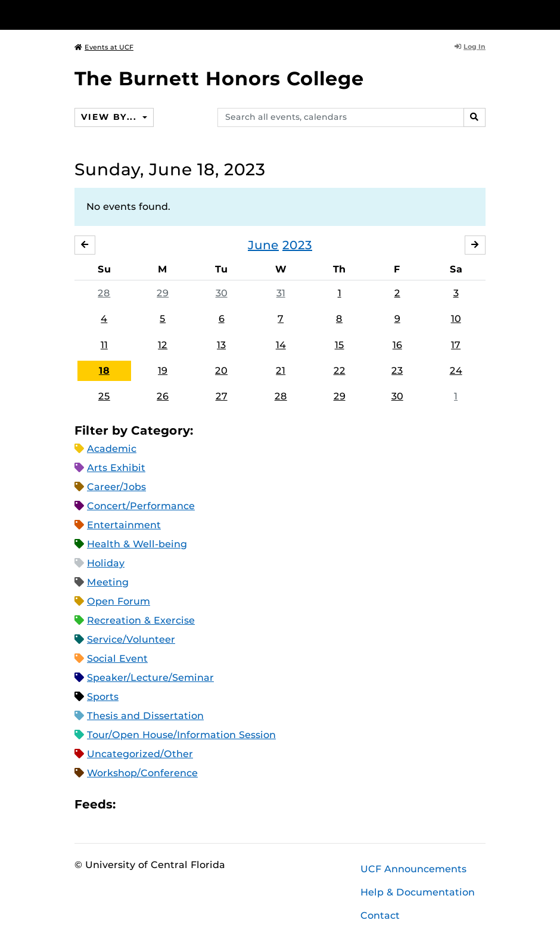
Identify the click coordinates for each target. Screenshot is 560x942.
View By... (110, 117)
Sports (103, 697)
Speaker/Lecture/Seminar (150, 678)
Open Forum (119, 601)
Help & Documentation (418, 892)
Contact (380, 915)
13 (221, 345)
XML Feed (192, 805)
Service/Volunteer (131, 639)
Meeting (108, 582)
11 (104, 345)
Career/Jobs (116, 487)
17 (456, 345)
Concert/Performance (141, 506)
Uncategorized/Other (140, 754)
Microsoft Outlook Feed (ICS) (151, 805)
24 (456, 371)
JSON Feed (212, 805)
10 (456, 319)
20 (221, 371)
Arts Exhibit (116, 468)
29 (163, 293)
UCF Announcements (413, 869)
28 (104, 293)
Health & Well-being (137, 544)
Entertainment (124, 525)
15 (340, 345)
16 (397, 345)
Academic (112, 449)
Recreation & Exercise (141, 620)
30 (222, 293)
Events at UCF (104, 47)
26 (163, 396)
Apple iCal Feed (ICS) (131, 805)
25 (104, 396)
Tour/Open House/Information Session (181, 735)
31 (281, 293)
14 (281, 345)
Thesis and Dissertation (145, 716)
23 (397, 371)
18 (104, 371)
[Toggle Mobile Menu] (483, 14)
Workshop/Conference (142, 773)
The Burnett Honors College (219, 78)
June (263, 245)
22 (340, 371)
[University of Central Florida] (154, 15)
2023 (297, 245)
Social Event (117, 659)
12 (163, 345)
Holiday (106, 563)
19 (163, 371)
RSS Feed (172, 805)
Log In (470, 47)
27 (222, 396)
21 (281, 371)
